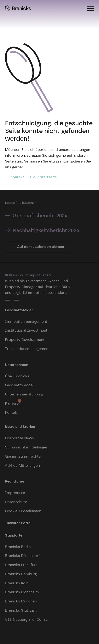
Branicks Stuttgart (21, 610)
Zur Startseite (45, 177)
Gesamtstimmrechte (23, 456)
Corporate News (19, 438)
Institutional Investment (26, 330)
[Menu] (91, 8)
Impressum (15, 493)
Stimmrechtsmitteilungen (27, 447)
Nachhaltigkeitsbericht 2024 (46, 230)
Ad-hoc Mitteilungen (22, 465)
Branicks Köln (17, 583)
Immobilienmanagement (26, 321)
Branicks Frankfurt (21, 565)
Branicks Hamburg (21, 574)
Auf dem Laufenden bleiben (40, 247)
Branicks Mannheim (22, 592)
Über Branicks (17, 376)
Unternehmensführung (24, 394)
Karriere (12, 402)
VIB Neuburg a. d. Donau (26, 619)
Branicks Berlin (18, 547)
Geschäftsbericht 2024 (40, 216)
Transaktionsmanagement (27, 349)
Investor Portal (18, 523)
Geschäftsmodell (20, 385)
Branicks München (21, 601)
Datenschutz (16, 502)
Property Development (25, 339)
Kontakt (17, 177)
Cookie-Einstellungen (23, 511)
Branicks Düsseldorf (22, 556)
